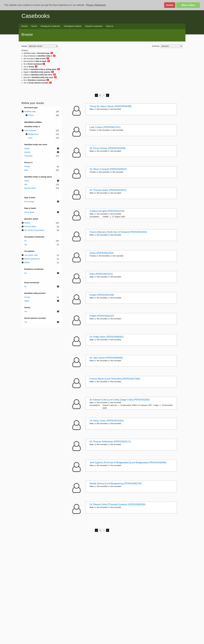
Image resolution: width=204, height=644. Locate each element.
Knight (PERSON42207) (102, 316)
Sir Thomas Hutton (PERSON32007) (108, 190)
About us (110, 26)
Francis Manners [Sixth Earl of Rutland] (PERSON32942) (118, 232)
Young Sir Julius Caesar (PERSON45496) (111, 106)
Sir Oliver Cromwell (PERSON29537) (108, 169)
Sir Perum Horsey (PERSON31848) (107, 148)
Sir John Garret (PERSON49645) (106, 358)
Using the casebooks (94, 26)
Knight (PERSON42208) (102, 295)
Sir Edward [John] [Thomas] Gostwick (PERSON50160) (117, 504)
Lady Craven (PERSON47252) (105, 127)
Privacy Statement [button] (96, 5)
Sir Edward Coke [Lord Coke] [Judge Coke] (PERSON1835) (120, 400)
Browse (25, 26)
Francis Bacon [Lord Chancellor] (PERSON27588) (115, 379)
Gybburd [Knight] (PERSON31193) (107, 211)
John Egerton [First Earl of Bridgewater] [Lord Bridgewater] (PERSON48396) (128, 463)
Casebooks (36, 16)
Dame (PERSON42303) (102, 253)
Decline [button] (170, 5)
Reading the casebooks (50, 26)
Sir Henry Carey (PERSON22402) (107, 421)
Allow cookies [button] (188, 5)
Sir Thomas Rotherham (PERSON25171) (110, 442)
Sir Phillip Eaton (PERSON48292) (107, 337)
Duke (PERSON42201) (101, 274)
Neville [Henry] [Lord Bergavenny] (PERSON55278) (115, 483)
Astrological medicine (73, 26)
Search (34, 26)
